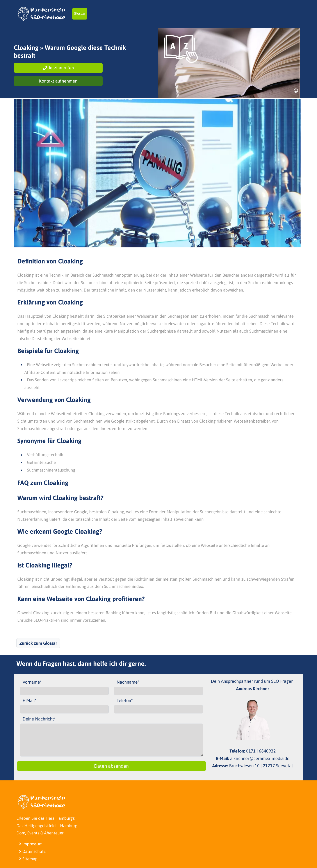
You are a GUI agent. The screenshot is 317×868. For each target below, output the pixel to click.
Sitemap (28, 859)
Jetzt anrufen (58, 68)
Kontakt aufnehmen (58, 81)
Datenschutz (32, 851)
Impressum (31, 844)
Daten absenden (111, 766)
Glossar (80, 13)
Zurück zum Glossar (38, 643)
